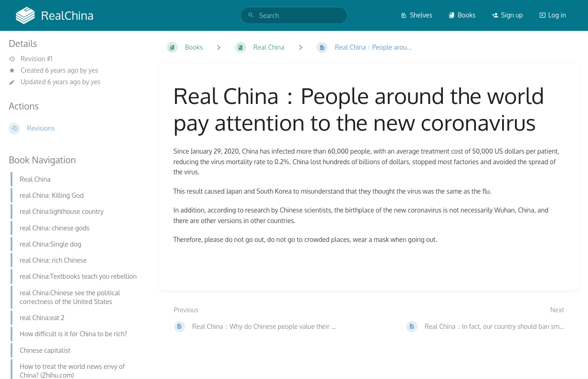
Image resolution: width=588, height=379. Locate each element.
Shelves (416, 15)
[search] (294, 15)
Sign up (507, 15)
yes (93, 70)
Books (462, 15)
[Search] (251, 15)
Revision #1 (31, 59)
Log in (553, 15)
